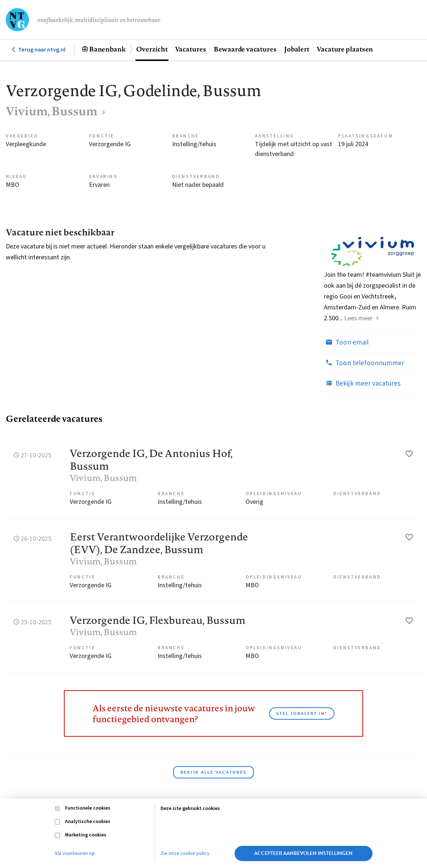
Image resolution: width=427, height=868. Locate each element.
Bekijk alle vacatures (213, 772)
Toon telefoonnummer (364, 363)
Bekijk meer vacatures (362, 383)
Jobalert (297, 49)
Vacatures (191, 49)
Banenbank (107, 49)
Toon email (346, 342)
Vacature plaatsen (345, 49)
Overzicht (152, 49)
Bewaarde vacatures (245, 49)
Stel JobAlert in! (302, 713)
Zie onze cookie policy (185, 853)
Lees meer (358, 318)
